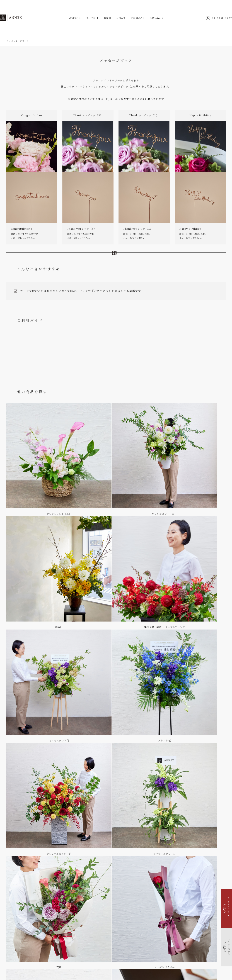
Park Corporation (154, 965)
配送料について (116, 369)
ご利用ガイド (139, 18)
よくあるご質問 (206, 369)
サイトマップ (159, 937)
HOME (10, 41)
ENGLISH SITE (161, 941)
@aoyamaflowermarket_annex (179, 929)
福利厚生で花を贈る (19, 947)
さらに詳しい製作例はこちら (75, 257)
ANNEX (18, 18)
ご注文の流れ (26, 369)
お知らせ (121, 18)
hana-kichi (104, 965)
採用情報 (157, 953)
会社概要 (157, 949)
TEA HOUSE (120, 965)
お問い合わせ (159, 18)
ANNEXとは (72, 18)
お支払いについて (161, 369)
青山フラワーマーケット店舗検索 (169, 957)
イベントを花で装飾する (21, 940)
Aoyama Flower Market (81, 965)
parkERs (135, 965)
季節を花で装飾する (19, 943)
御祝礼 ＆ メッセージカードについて (71, 371)
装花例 (107, 18)
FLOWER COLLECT (20, 932)
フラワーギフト (23, 41)
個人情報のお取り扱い (164, 945)
